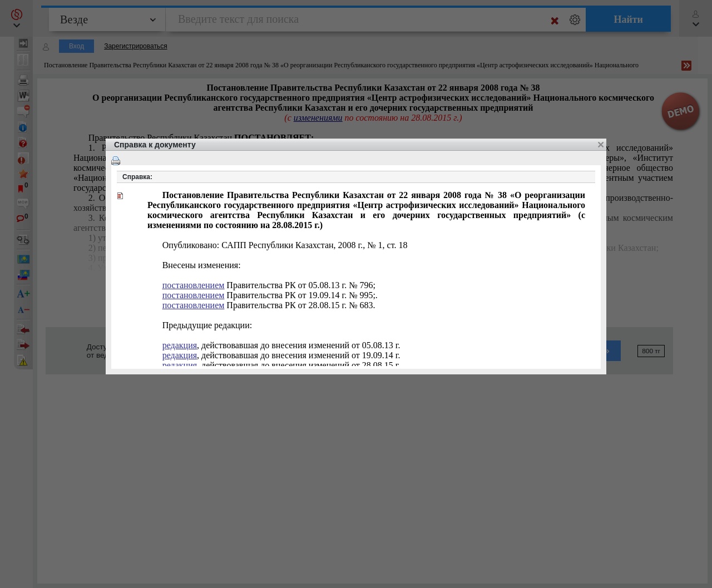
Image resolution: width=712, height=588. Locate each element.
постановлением (194, 285)
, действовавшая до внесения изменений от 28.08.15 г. (281, 365)
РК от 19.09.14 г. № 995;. (270, 295)
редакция (180, 345)
